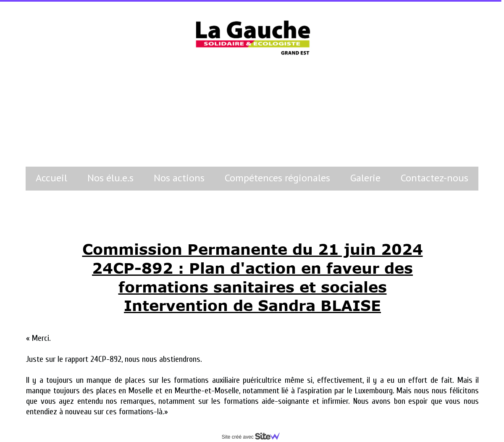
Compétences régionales (277, 178)
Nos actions (179, 178)
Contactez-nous (434, 178)
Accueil (51, 178)
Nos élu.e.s (110, 178)
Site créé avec (254, 437)
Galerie (365, 178)
